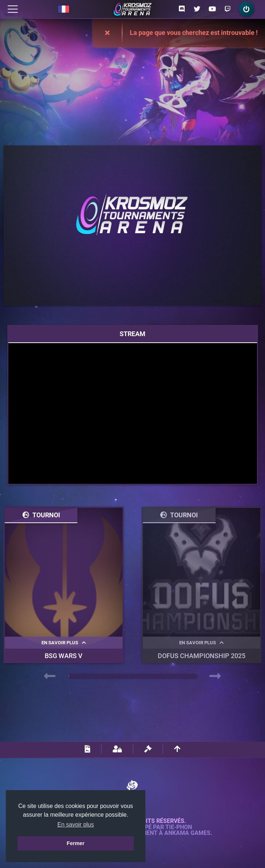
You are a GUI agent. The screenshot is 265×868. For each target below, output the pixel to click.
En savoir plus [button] (76, 825)
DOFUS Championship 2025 (202, 656)
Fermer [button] (76, 843)
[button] (69, 676)
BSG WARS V (64, 656)
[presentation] (50, 676)
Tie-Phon (179, 827)
